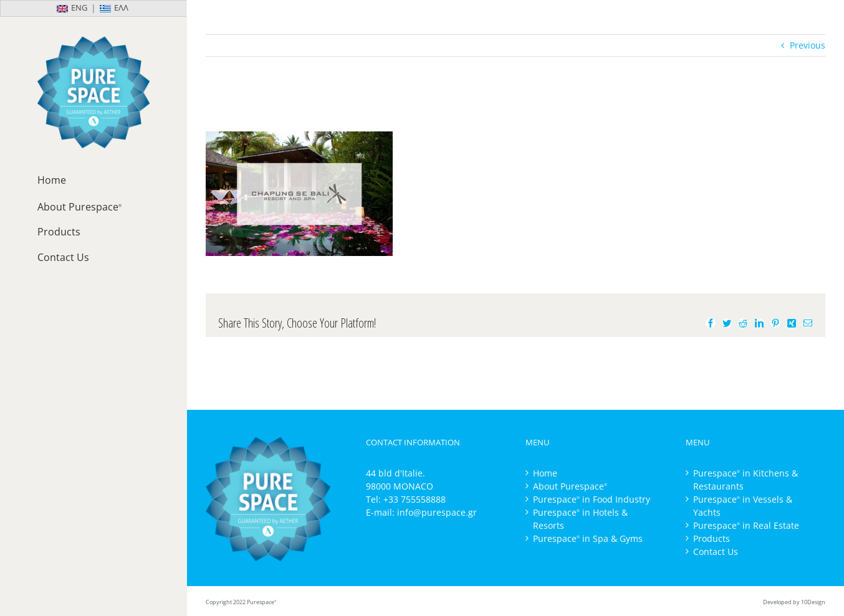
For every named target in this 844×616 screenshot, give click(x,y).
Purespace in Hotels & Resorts (580, 519)
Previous (808, 45)
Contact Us (716, 552)
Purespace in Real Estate (746, 525)
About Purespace (570, 486)
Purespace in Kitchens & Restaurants (746, 480)
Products (712, 538)
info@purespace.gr (437, 512)
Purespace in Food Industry (592, 499)
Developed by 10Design (794, 602)
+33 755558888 (415, 499)
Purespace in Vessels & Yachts (743, 506)
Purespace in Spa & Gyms (588, 538)
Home (545, 473)
